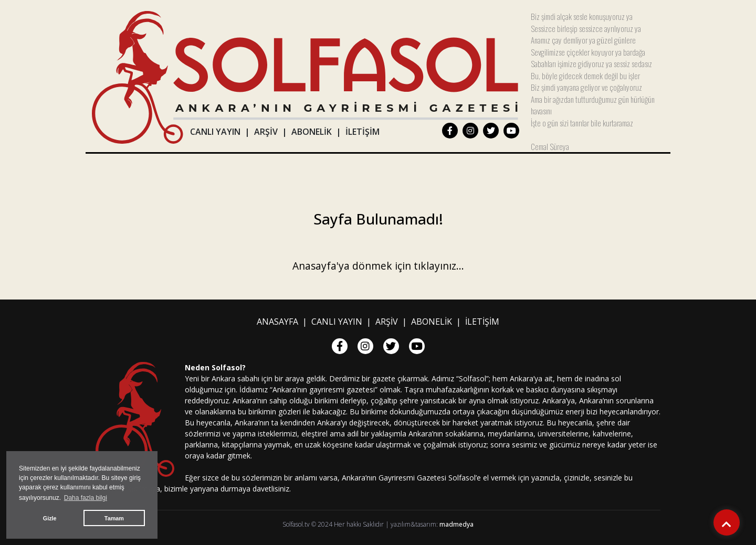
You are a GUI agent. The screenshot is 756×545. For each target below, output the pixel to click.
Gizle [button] (50, 518)
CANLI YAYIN (215, 132)
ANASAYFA (277, 322)
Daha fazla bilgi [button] (86, 498)
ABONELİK (312, 132)
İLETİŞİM (363, 132)
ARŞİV (266, 132)
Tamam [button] (114, 518)
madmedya (456, 524)
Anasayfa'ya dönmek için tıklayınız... (378, 266)
